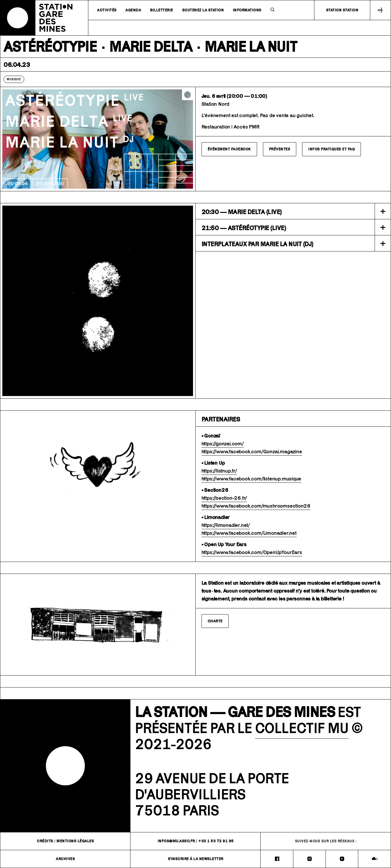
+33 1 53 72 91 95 (216, 841)
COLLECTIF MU (302, 728)
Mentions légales (75, 841)
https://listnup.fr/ (219, 471)
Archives (65, 859)
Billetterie (162, 10)
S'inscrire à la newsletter (196, 859)
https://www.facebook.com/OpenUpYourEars (252, 552)
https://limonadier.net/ (226, 525)
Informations (247, 10)
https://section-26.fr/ (224, 498)
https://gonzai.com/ (223, 444)
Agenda (133, 10)
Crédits (45, 841)
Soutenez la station (203, 10)
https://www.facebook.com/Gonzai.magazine (252, 452)
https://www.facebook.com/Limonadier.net (249, 533)
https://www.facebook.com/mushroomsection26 (256, 506)
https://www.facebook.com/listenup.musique (252, 479)
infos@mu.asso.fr (176, 841)
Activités (107, 10)
